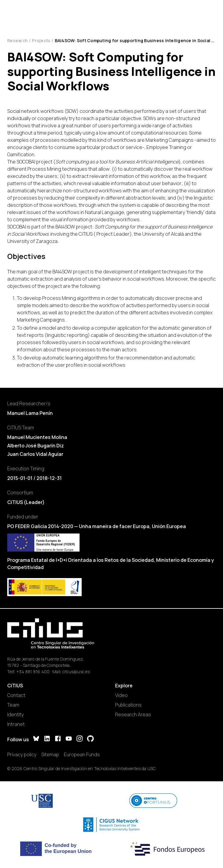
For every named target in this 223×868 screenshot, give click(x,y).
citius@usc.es (76, 672)
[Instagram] (80, 739)
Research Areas (133, 714)
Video (121, 695)
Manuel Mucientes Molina (37, 437)
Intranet (16, 724)
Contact (16, 695)
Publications (128, 705)
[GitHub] (90, 739)
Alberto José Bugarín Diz (36, 446)
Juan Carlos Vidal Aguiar (35, 454)
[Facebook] (58, 739)
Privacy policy (22, 754)
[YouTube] (69, 739)
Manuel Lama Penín (30, 413)
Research (17, 40)
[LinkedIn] (47, 739)
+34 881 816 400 (33, 672)
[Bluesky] (36, 739)
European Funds (82, 754)
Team (13, 705)
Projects (41, 40)
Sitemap (50, 754)
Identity (16, 714)
